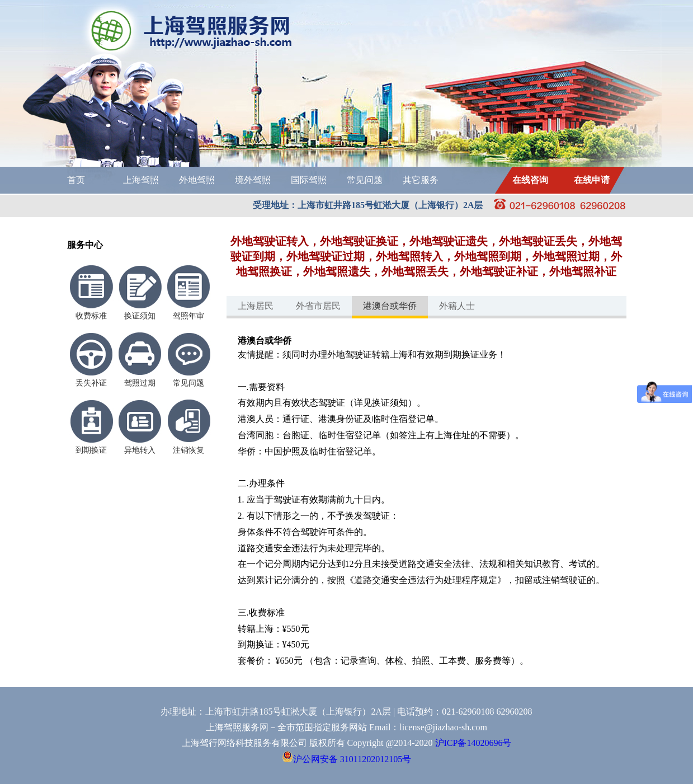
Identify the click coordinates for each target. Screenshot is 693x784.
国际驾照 (309, 180)
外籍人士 (457, 306)
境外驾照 (253, 180)
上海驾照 (141, 180)
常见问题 (365, 180)
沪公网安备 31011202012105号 (346, 759)
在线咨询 (530, 180)
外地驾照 (197, 180)
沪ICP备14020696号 (473, 743)
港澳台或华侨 (390, 306)
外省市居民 (318, 306)
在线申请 (592, 180)
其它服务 (421, 180)
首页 (76, 180)
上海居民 (256, 306)
